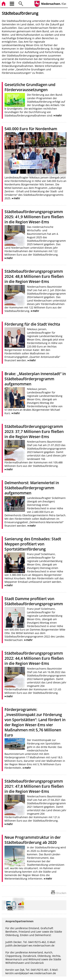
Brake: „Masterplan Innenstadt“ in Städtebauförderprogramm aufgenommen (35, 379)
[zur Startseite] (4, 3)
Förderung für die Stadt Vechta (32, 324)
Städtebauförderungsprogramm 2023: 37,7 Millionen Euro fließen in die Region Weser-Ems (34, 431)
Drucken (61, 893)
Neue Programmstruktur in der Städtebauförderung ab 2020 (33, 840)
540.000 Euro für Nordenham (31, 129)
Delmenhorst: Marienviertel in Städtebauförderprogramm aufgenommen (32, 488)
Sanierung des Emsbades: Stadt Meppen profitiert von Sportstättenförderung (33, 544)
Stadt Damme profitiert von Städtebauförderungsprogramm (34, 601)
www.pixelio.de (17, 748)
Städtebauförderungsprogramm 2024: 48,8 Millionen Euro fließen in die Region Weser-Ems (34, 276)
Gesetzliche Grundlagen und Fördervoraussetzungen (30, 87)
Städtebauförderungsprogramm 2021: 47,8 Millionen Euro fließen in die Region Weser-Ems (34, 786)
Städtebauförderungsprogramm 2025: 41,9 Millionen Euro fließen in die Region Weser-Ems (34, 217)
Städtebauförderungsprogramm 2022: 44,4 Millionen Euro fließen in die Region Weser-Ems (34, 658)
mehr (59, 115)
